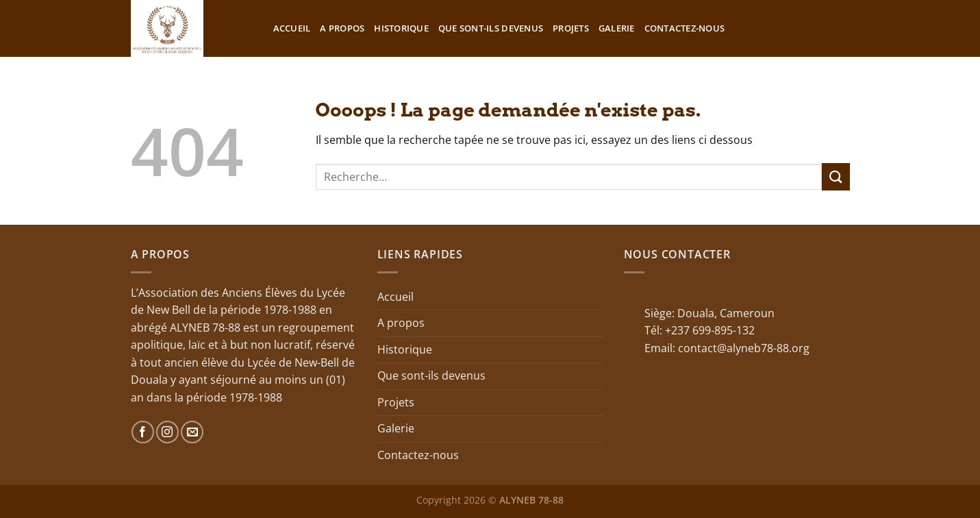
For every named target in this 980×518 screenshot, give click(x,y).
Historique (401, 28)
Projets (571, 28)
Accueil (292, 28)
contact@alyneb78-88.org (744, 348)
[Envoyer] (835, 176)
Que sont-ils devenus (491, 28)
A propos (342, 28)
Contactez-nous (685, 28)
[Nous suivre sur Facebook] (143, 432)
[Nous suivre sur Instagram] (167, 432)
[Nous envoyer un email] (192, 432)
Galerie (617, 28)
